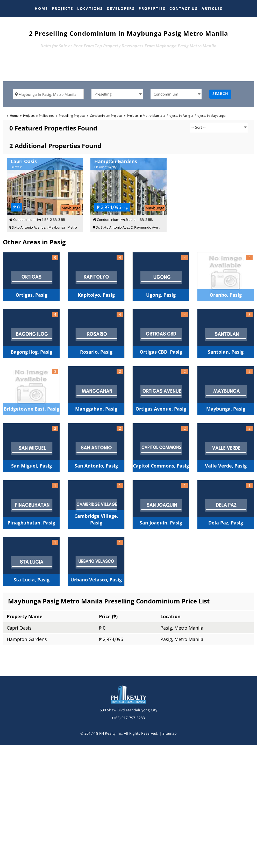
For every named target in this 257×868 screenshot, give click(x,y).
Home (14, 116)
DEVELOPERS (121, 8)
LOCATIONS (90, 8)
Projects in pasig (178, 116)
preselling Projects (72, 116)
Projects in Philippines (39, 116)
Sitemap (170, 733)
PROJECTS (63, 8)
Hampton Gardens (27, 639)
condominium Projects (106, 116)
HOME (41, 8)
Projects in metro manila (145, 116)
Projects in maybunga (210, 116)
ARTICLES (212, 8)
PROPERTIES (152, 8)
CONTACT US (184, 8)
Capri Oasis (19, 628)
